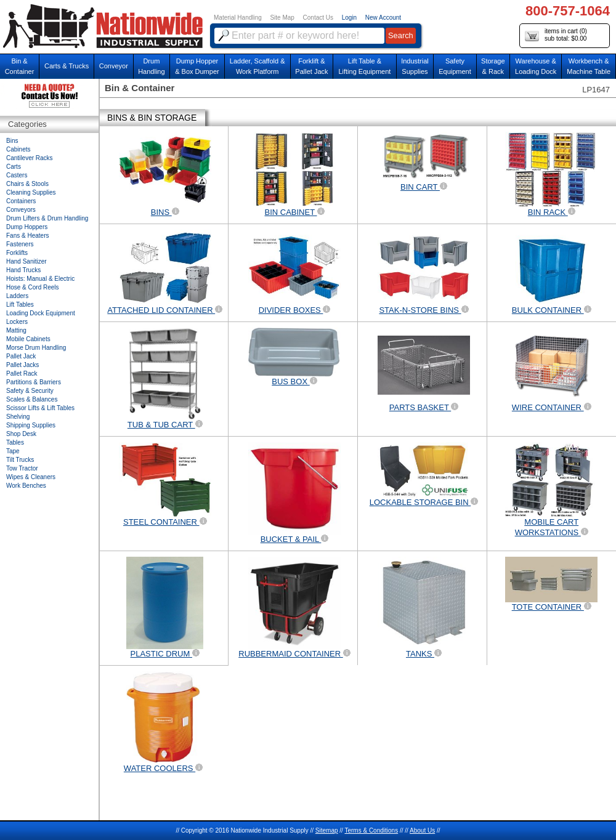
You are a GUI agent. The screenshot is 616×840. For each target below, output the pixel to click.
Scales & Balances (32, 399)
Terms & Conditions (371, 830)
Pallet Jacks (22, 365)
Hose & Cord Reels (33, 287)
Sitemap (327, 830)
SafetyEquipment (455, 66)
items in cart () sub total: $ (556, 35)
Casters (17, 175)
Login (349, 18)
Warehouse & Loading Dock (536, 66)
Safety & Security (30, 391)
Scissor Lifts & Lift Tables (40, 408)
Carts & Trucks (67, 66)
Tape (13, 451)
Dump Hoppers (27, 227)
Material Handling (238, 18)
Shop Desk (21, 434)
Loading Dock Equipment (41, 313)
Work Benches (26, 486)
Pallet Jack (21, 356)
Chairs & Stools (27, 184)
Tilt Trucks (20, 460)
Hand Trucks (23, 270)
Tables (15, 442)
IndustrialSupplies (415, 66)
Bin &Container (20, 66)
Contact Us (318, 18)
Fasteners (20, 244)
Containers (21, 201)
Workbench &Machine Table (589, 66)
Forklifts (17, 253)
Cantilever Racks (30, 158)
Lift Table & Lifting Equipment (364, 66)
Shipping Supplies (31, 425)
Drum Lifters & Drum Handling (47, 218)
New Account (383, 18)
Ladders (17, 296)
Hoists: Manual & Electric (40, 279)
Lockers (17, 322)
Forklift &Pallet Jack (311, 66)
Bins (12, 141)
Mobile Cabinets (28, 339)
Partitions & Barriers (34, 382)
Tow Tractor (22, 468)
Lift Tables (20, 305)
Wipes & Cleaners (31, 477)
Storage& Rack (493, 66)
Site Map (282, 18)
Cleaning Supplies (31, 192)
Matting (16, 330)
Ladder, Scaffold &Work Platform (257, 66)
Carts (14, 167)
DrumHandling (151, 66)
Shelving (18, 417)
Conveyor (114, 66)
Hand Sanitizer (26, 261)
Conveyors (21, 210)
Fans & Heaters (27, 236)
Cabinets (18, 149)
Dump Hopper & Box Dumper (197, 66)
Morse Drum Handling (36, 348)
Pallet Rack (22, 374)
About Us (422, 830)
